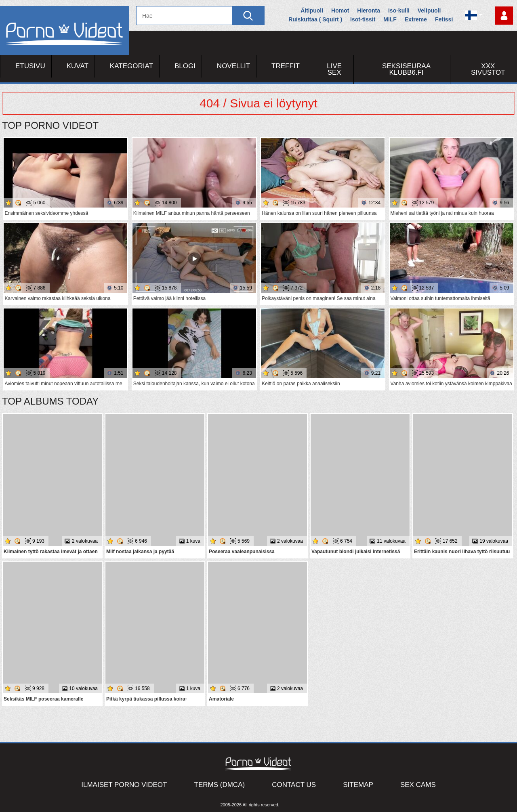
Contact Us (294, 785)
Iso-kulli (399, 10)
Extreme (416, 19)
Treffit (286, 66)
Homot (340, 10)
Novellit (233, 66)
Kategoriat (131, 66)
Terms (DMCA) (220, 785)
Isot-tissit (363, 19)
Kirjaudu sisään (504, 16)
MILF (390, 19)
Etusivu (30, 66)
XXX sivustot (488, 69)
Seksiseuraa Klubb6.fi (406, 69)
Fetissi (444, 19)
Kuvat (78, 66)
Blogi (185, 66)
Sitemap (358, 785)
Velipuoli (429, 10)
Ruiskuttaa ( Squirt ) (315, 19)
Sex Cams (418, 785)
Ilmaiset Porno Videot (124, 785)
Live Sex (334, 69)
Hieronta (369, 10)
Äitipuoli (312, 10)
